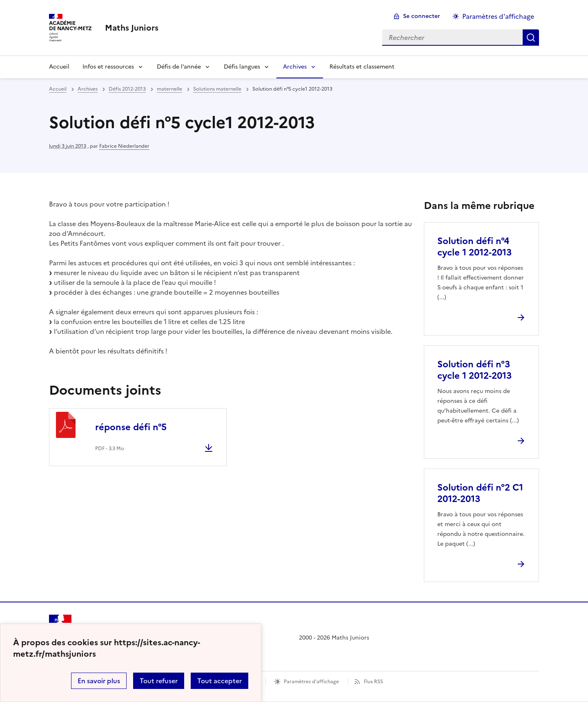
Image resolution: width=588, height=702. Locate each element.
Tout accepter (219, 681)
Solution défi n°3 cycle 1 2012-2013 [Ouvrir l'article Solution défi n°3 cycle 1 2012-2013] (474, 370)
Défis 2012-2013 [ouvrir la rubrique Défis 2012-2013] (127, 89)
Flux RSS (373, 682)
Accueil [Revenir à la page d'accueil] (59, 67)
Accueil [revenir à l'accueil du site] (58, 89)
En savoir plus (99, 681)
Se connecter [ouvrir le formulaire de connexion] (422, 16)
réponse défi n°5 (131, 427)
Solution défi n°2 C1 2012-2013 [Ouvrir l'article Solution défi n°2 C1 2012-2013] (480, 493)
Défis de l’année (179, 67)
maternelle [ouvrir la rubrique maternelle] (169, 89)
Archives (295, 67)
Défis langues (242, 67)
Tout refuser (159, 681)
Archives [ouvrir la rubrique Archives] (88, 89)
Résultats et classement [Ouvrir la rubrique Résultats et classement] (362, 67)
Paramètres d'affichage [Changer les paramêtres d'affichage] (498, 16)
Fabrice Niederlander (124, 146)
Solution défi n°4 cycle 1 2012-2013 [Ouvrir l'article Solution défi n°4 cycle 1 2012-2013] (474, 247)
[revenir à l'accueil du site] (132, 28)
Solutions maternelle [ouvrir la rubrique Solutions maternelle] (217, 89)
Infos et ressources (108, 67)
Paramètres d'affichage (311, 682)
